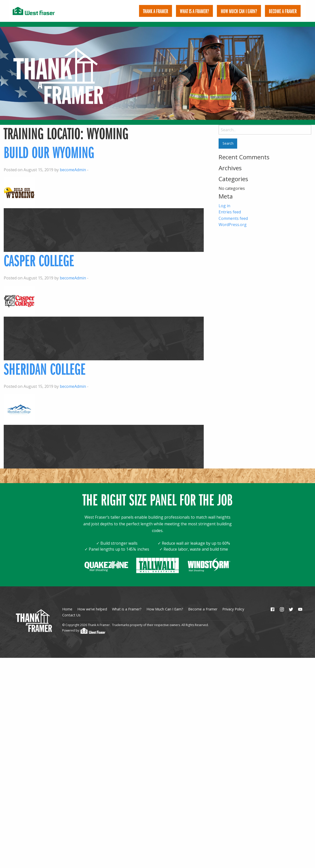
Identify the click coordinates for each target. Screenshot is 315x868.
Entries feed (230, 205)
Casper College (39, 253)
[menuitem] (156, 11)
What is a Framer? (194, 11)
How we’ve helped (92, 602)
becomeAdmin (73, 163)
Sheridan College (45, 362)
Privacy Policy (233, 602)
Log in (224, 199)
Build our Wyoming (49, 145)
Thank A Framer (156, 11)
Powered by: (84, 623)
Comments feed (233, 211)
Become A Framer (283, 11)
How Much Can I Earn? (239, 11)
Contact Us (71, 608)
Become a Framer (203, 602)
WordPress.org (233, 218)
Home (67, 602)
